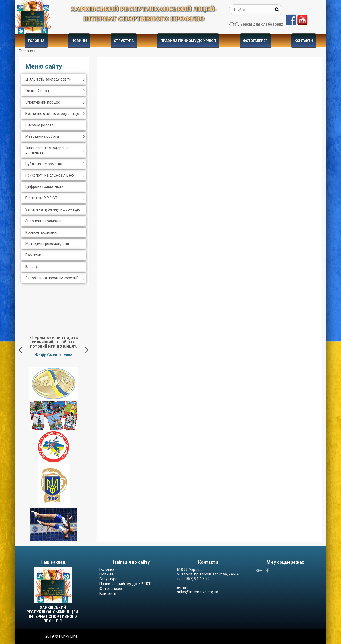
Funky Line (68, 636)
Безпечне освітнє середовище (52, 114)
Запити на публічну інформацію (53, 209)
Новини (79, 41)
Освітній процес (39, 91)
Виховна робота (39, 125)
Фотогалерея (255, 41)
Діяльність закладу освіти (48, 79)
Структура (124, 41)
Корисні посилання (42, 232)
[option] (54, 346)
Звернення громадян (44, 221)
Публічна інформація (44, 164)
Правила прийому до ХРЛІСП (188, 41)
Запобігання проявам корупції (52, 278)
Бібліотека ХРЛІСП (41, 198)
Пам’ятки (33, 255)
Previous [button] (21, 350)
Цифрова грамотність (44, 186)
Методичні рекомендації (47, 244)
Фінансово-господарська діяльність (47, 150)
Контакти (304, 41)
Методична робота (42, 136)
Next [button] (87, 350)
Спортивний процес (43, 102)
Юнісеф (32, 267)
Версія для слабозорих (262, 24)
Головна (36, 41)
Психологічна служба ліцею (50, 175)
